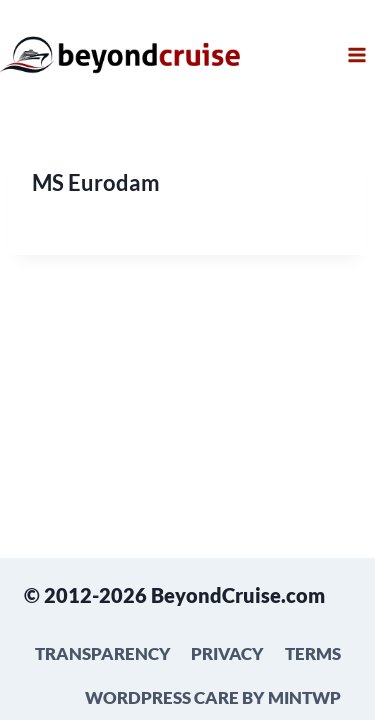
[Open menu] (356, 54)
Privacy (227, 653)
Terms (313, 653)
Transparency (103, 653)
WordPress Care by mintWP (213, 697)
